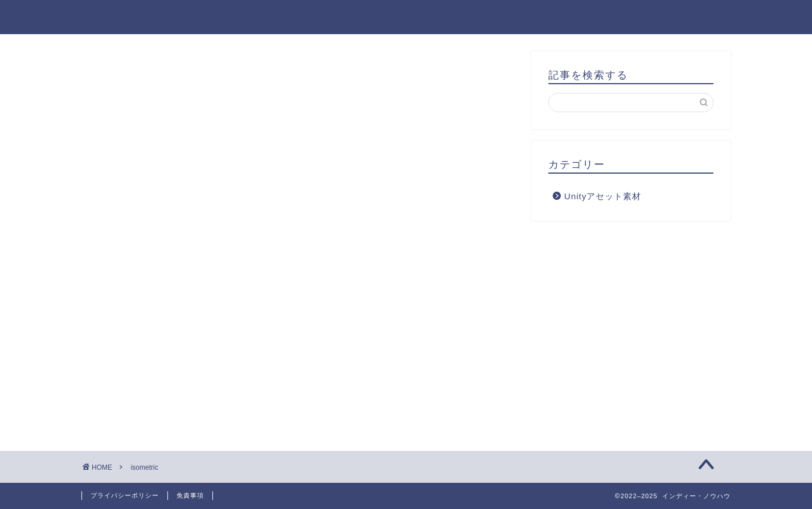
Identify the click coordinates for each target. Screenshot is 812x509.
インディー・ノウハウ (406, 16)
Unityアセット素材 (603, 196)
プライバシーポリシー (125, 495)
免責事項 (190, 495)
